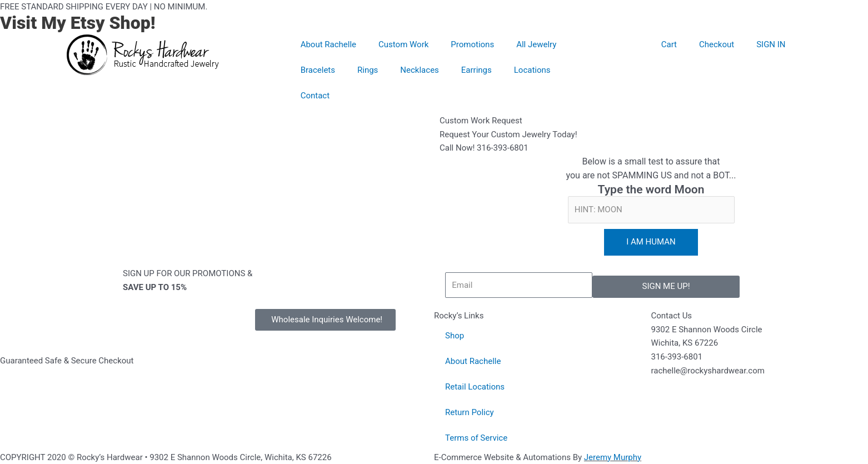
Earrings (477, 70)
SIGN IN (771, 44)
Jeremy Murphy (613, 457)
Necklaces (419, 70)
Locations (532, 70)
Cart (669, 44)
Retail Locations (475, 387)
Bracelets (318, 70)
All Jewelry (536, 44)
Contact (315, 96)
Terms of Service (476, 438)
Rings (368, 70)
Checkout (717, 44)
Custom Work (403, 44)
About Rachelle (328, 44)
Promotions (472, 44)
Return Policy (470, 412)
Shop (455, 336)
